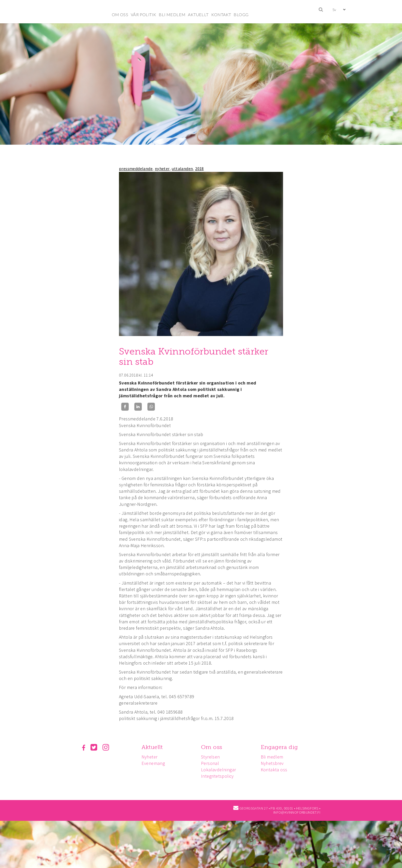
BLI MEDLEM (172, 14)
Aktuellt (153, 747)
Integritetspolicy (219, 776)
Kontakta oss (276, 770)
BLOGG (241, 14)
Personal (212, 763)
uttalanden (182, 169)
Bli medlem (274, 757)
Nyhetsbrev (275, 763)
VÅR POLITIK (143, 14)
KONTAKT (221, 14)
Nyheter (150, 757)
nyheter (162, 169)
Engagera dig (282, 747)
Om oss (213, 747)
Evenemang (154, 763)
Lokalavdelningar (220, 770)
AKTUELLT (198, 14)
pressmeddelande (136, 169)
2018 (199, 169)
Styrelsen (212, 757)
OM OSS (120, 14)
